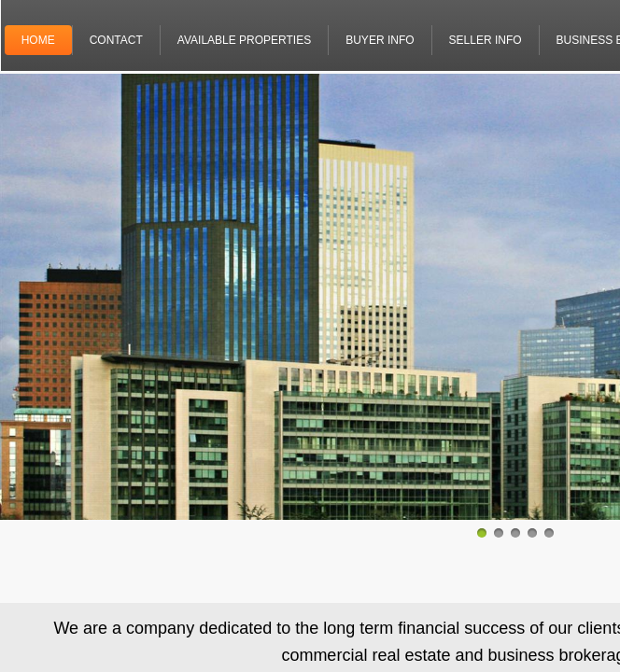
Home (38, 40)
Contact (116, 40)
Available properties (244, 40)
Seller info (486, 40)
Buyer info (380, 40)
